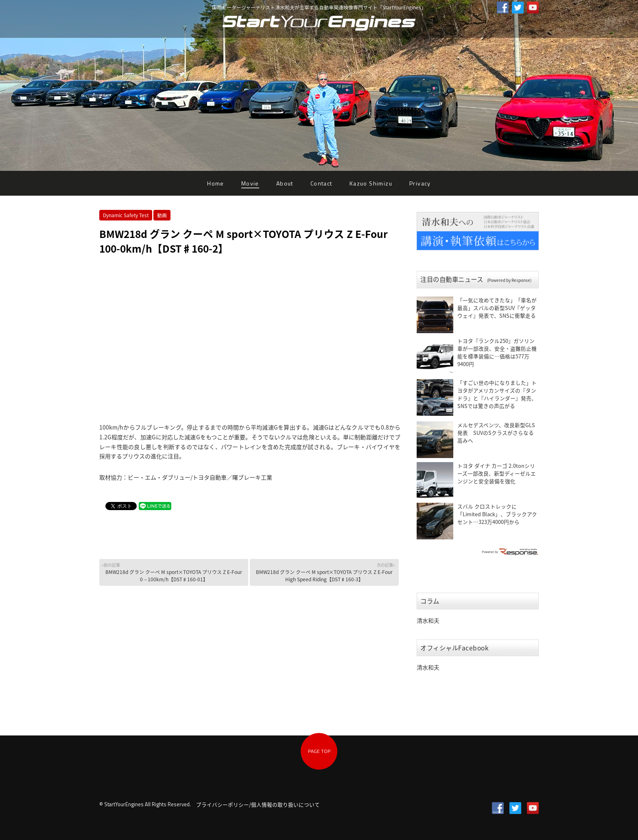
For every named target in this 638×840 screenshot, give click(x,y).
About (285, 183)
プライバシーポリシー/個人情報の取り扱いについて (258, 804)
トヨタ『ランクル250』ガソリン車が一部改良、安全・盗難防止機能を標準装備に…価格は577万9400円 (497, 352)
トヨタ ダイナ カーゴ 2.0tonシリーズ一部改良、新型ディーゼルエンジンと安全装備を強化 (497, 473)
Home (216, 183)
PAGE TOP (319, 751)
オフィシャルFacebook (455, 648)
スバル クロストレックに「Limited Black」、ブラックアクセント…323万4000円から (497, 514)
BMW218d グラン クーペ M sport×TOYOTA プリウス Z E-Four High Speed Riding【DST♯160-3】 (325, 572)
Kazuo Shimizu (371, 183)
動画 (162, 215)
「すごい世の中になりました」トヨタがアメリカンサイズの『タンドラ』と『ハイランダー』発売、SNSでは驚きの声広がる (497, 394)
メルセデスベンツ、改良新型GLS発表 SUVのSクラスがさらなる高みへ (496, 433)
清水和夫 (428, 620)
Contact (321, 183)
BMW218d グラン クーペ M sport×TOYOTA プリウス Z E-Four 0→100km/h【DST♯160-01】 (174, 572)
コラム (430, 601)
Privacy (420, 183)
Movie (250, 183)
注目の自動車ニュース (476, 279)
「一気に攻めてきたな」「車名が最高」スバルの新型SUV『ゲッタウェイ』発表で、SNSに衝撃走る (497, 308)
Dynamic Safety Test (126, 215)
